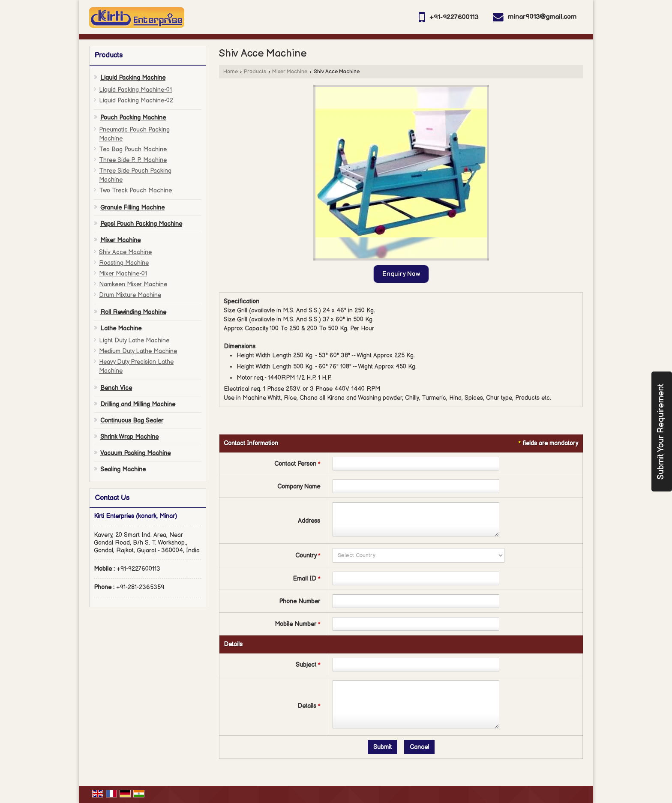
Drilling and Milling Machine (138, 404)
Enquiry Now (401, 274)
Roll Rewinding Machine (133, 312)
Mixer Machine (120, 240)
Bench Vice (116, 388)
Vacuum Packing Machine (135, 453)
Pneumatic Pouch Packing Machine (134, 134)
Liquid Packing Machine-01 (135, 90)
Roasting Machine (124, 263)
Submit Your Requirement (661, 431)
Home (231, 72)
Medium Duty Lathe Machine (138, 351)
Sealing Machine (123, 469)
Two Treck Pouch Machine (135, 190)
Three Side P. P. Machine (133, 160)
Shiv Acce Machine (125, 252)
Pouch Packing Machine (133, 118)
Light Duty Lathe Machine (134, 340)
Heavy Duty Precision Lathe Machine (136, 366)
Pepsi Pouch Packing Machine (141, 224)
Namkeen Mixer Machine (133, 284)
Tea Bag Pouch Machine (133, 149)
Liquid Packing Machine (133, 78)
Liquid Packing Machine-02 (136, 100)
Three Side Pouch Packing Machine (135, 175)
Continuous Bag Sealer (132, 421)
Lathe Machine (121, 328)
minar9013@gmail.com (542, 17)
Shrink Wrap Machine (129, 437)
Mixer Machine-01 (123, 274)
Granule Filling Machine (132, 208)
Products (109, 55)
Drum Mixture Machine (130, 295)
